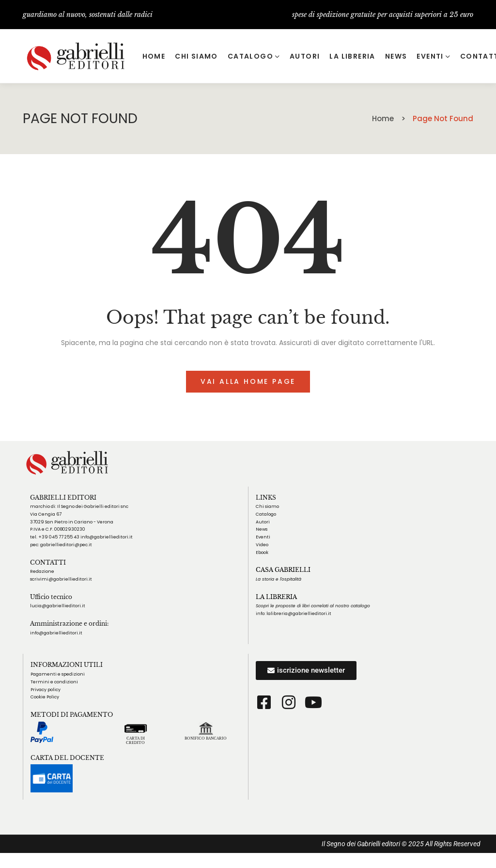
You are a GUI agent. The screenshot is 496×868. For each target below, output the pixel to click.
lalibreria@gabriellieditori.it (299, 614)
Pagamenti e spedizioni (58, 674)
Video (262, 545)
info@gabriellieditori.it (56, 633)
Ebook (262, 552)
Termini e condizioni (54, 682)
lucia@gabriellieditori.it (58, 606)
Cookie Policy (45, 697)
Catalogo (266, 514)
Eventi (263, 537)
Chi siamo (267, 506)
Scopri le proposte (276, 606)
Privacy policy (46, 690)
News (262, 529)
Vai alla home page (248, 381)
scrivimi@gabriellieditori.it (61, 579)
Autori (263, 522)
